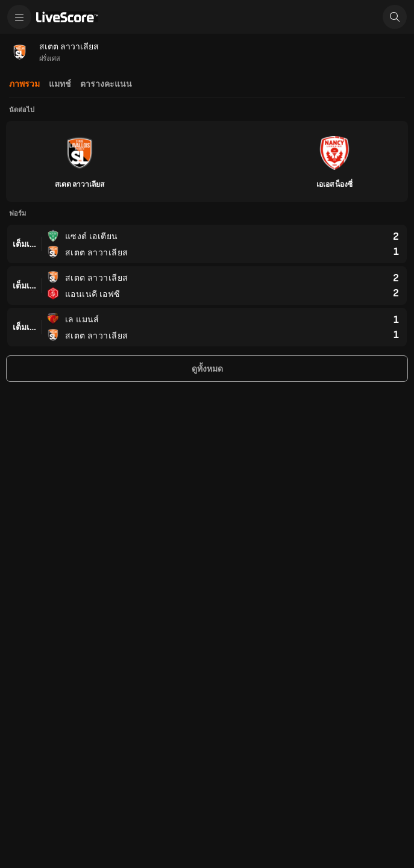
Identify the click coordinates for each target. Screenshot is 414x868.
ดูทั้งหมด (207, 369)
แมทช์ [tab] (60, 84)
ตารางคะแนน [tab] (106, 84)
